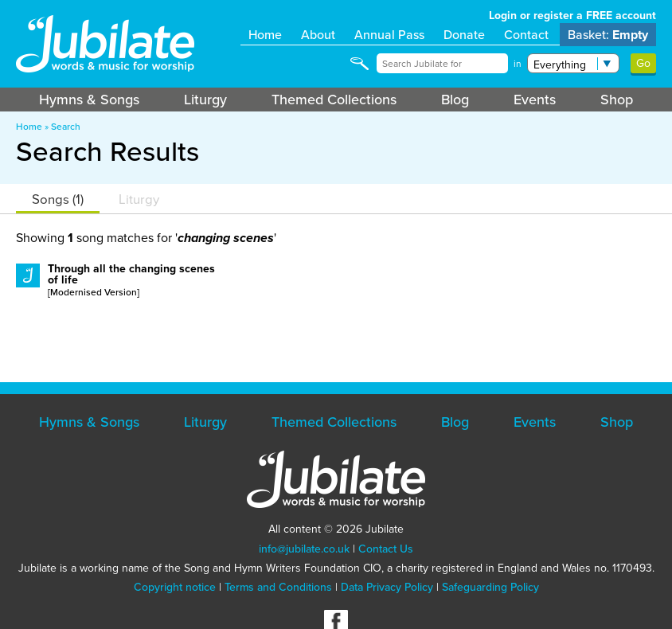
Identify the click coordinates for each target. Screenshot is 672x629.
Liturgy (205, 100)
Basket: (608, 35)
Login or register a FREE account (572, 16)
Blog (455, 100)
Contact (526, 35)
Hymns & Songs (89, 100)
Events (535, 100)
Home (265, 35)
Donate (464, 35)
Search (66, 127)
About (318, 35)
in (518, 64)
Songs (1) (58, 199)
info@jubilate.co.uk (304, 549)
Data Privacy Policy (387, 587)
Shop (617, 100)
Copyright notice (175, 587)
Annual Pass (389, 35)
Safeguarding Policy (490, 587)
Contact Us (386, 549)
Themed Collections (334, 100)
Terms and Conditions (278, 587)
